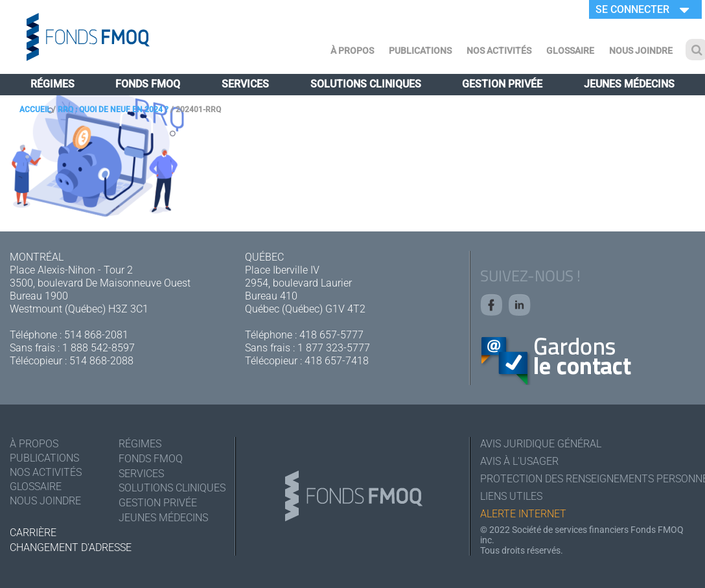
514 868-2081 (96, 335)
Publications (420, 51)
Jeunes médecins (629, 84)
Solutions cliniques (366, 84)
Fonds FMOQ (148, 84)
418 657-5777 (331, 335)
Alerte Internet (523, 514)
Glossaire (570, 51)
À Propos (352, 51)
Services (245, 84)
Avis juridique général (541, 444)
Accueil (35, 110)
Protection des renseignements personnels (588, 479)
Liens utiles (511, 496)
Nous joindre (641, 51)
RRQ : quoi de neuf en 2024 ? (113, 110)
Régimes (52, 84)
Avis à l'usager (519, 461)
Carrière (33, 533)
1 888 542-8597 (98, 348)
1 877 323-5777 (334, 348)
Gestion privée (502, 84)
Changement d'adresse (71, 547)
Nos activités (499, 51)
